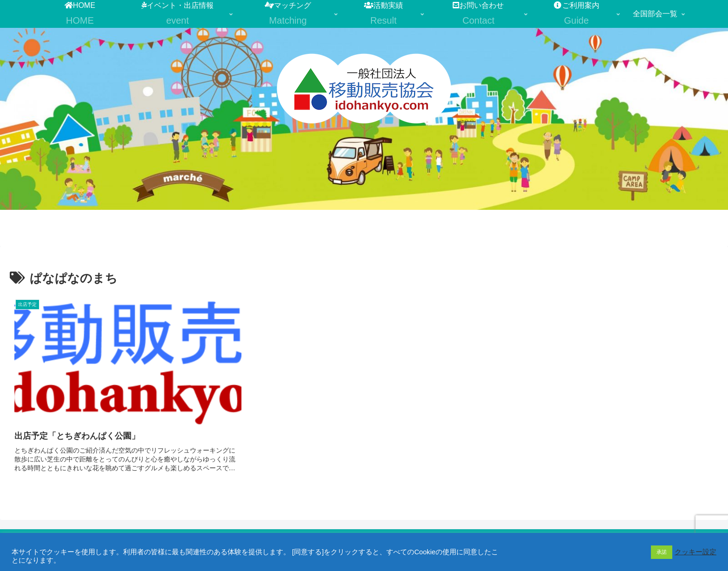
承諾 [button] (662, 552)
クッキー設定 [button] (695, 552)
